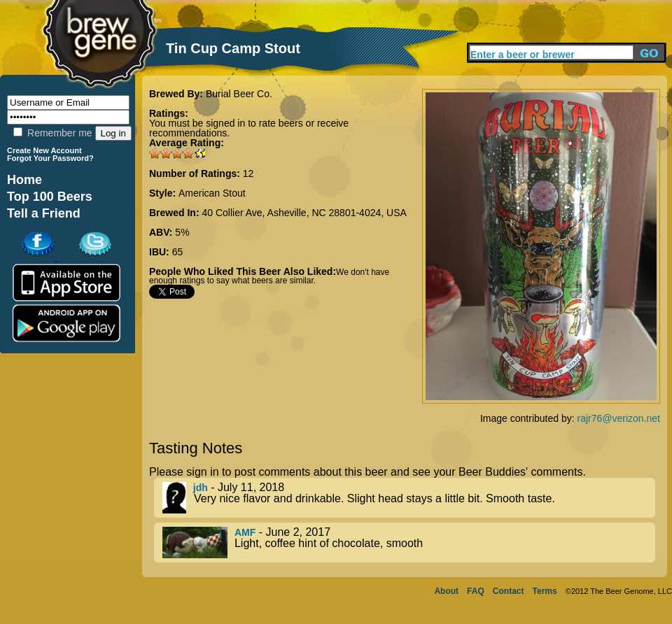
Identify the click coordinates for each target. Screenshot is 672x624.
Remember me (52, 133)
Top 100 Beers (50, 197)
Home (24, 180)
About (446, 591)
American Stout (212, 193)
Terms (545, 591)
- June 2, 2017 (409, 543)
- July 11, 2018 (409, 498)
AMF (245, 532)
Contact (509, 591)
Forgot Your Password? (50, 158)
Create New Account (44, 150)
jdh (201, 488)
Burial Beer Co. (239, 94)
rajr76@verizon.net (619, 418)
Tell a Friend (44, 213)
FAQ (476, 591)
